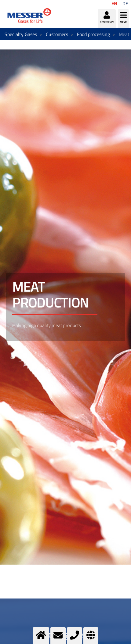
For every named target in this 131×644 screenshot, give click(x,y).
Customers (57, 34)
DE (125, 4)
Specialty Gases (21, 34)
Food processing (93, 34)
